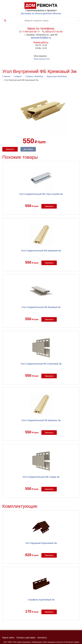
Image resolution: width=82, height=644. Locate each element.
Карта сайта (8, 638)
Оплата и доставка (26, 638)
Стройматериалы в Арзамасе (41, 10)
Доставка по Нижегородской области (41, 13)
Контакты (42, 638)
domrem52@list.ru (41, 38)
